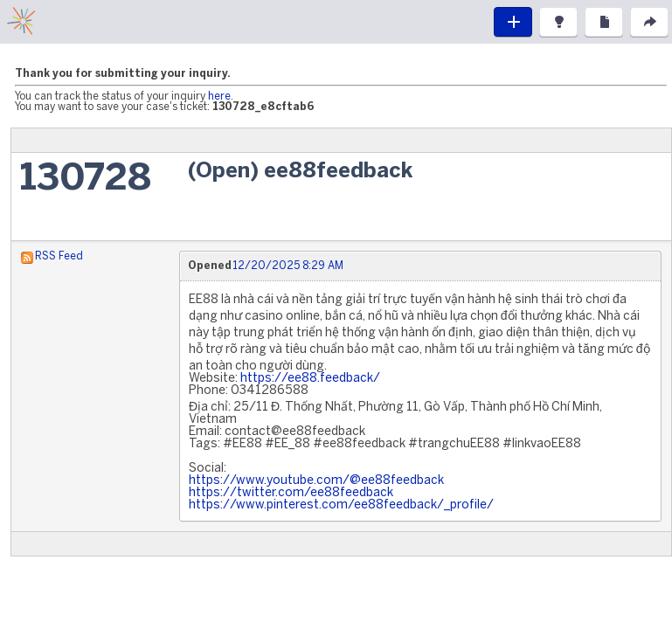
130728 (86, 180)
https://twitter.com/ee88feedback (291, 493)
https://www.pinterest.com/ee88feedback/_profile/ (341, 505)
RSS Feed (59, 256)
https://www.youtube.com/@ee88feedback (316, 481)
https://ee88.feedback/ (310, 379)
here (219, 97)
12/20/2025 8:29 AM (288, 266)
